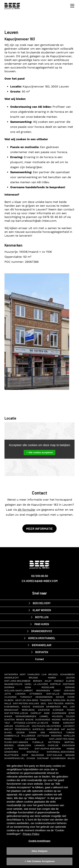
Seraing (70, 687)
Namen (52, 678)
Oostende (69, 684)
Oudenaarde (43, 720)
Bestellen (42, 617)
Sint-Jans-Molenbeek (17, 681)
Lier (72, 707)
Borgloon (59, 700)
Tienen (71, 710)
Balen (71, 758)
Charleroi (34, 674)
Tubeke (70, 733)
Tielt (7, 723)
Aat (63, 729)
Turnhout (26, 697)
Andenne (56, 736)
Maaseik (24, 749)
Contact (39, 659)
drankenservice (42, 631)
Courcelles (22, 726)
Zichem (31, 758)
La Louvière (41, 684)
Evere (71, 697)
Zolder (70, 716)
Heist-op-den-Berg (27, 700)
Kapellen (69, 736)
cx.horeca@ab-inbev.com (40, 581)
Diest (25, 755)
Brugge (33, 678)
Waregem (38, 707)
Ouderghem (59, 713)
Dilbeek (9, 700)
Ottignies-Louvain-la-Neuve (31, 723)
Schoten (9, 720)
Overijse (53, 745)
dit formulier (27, 510)
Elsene (70, 681)
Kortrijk (55, 684)
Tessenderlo (23, 729)
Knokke (56, 720)
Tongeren (46, 700)
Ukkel (28, 684)
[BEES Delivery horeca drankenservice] (13, 6)
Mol (65, 707)
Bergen (38, 681)
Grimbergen (53, 707)
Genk (28, 687)
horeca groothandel (42, 638)
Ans (43, 733)
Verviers (69, 691)
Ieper (72, 713)
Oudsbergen (58, 758)
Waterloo (38, 729)
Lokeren (20, 694)
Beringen (69, 694)
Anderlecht (12, 678)
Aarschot (69, 723)
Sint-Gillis (53, 694)
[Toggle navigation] (71, 6)
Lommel (44, 716)
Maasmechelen (13, 684)
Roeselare (48, 687)
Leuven (70, 678)
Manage (70, 755)
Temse (56, 723)
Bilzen (71, 700)
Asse (47, 713)
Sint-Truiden (56, 703)
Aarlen (9, 726)
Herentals (56, 733)
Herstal (70, 703)
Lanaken (39, 745)
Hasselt (59, 681)
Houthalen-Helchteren (46, 726)
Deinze (60, 697)
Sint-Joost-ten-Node (62, 739)
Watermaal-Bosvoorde (61, 752)
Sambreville (12, 736)
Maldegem (38, 755)
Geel (44, 703)
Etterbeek (36, 694)
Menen (20, 720)
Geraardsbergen (26, 716)
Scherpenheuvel (15, 758)
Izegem (20, 733)
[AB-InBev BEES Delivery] (39, 567)
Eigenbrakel (12, 707)
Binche (30, 720)
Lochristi (69, 726)
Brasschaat (11, 710)
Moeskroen (43, 691)
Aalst (48, 681)
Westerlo (33, 752)
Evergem (58, 710)
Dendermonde (44, 697)
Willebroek (28, 736)
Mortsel (70, 742)
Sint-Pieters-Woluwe (26, 703)
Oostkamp (43, 758)
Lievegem (31, 739)
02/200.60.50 (40, 576)
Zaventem (44, 710)
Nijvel (8, 733)
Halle (8, 703)
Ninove (26, 707)
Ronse (8, 739)
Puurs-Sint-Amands (16, 742)
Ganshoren (11, 752)
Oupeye (9, 749)
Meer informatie (39, 529)
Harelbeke (53, 729)
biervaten (42, 652)
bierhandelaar (42, 645)
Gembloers (24, 745)
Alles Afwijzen (39, 851)
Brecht (9, 729)
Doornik (9, 687)
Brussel (53, 674)
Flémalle (38, 742)
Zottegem (43, 736)
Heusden (57, 716)
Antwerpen (11, 674)
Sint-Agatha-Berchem (48, 749)
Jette (8, 694)
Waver (8, 716)
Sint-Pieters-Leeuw (16, 713)
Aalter (71, 729)
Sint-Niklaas (55, 755)
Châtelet (36, 713)
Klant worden (42, 610)
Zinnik (33, 733)
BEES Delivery (42, 603)
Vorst (57, 691)
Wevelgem (68, 720)
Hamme (71, 749)
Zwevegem (68, 745)
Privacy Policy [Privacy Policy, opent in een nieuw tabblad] (31, 834)
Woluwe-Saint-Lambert (19, 691)
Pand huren (42, 624)
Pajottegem (11, 755)
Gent (23, 674)
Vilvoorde (10, 697)
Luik (44, 674)
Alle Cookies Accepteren (41, 861)
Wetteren (54, 742)
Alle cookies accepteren (41, 453)
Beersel (9, 745)
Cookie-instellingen (39, 841)
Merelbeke (28, 710)
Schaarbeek (67, 674)
